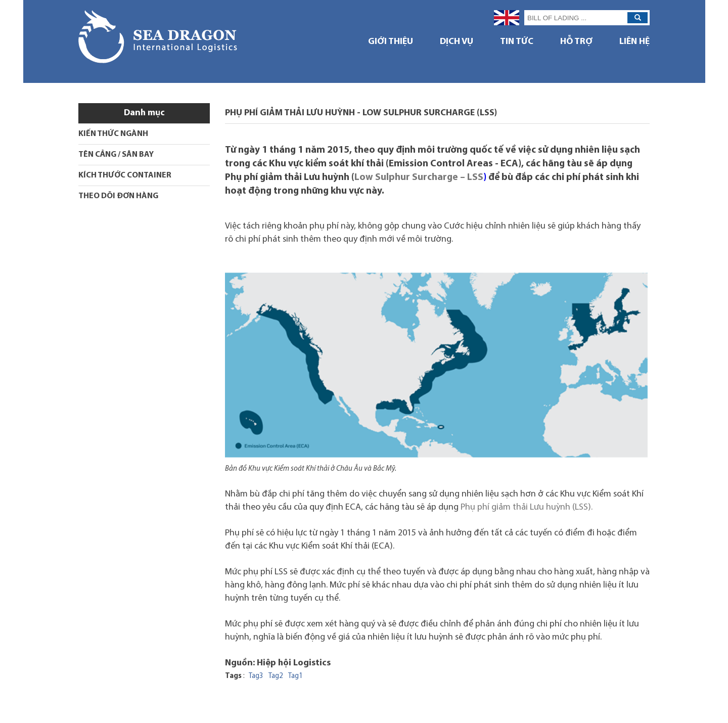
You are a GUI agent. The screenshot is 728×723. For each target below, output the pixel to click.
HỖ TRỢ (576, 42)
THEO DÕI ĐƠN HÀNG (118, 196)
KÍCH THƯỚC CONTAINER (125, 175)
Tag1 (295, 676)
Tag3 (256, 676)
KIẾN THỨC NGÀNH (113, 134)
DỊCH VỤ (457, 42)
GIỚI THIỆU (391, 42)
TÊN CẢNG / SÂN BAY (116, 155)
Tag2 (276, 676)
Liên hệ (634, 42)
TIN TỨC (517, 42)
